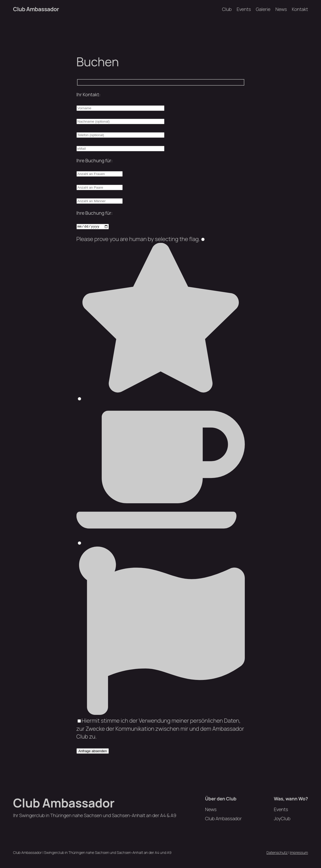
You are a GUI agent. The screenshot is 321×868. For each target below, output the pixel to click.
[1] (203, 239)
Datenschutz (277, 852)
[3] (79, 543)
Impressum (299, 852)
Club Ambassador (36, 9)
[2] (79, 399)
